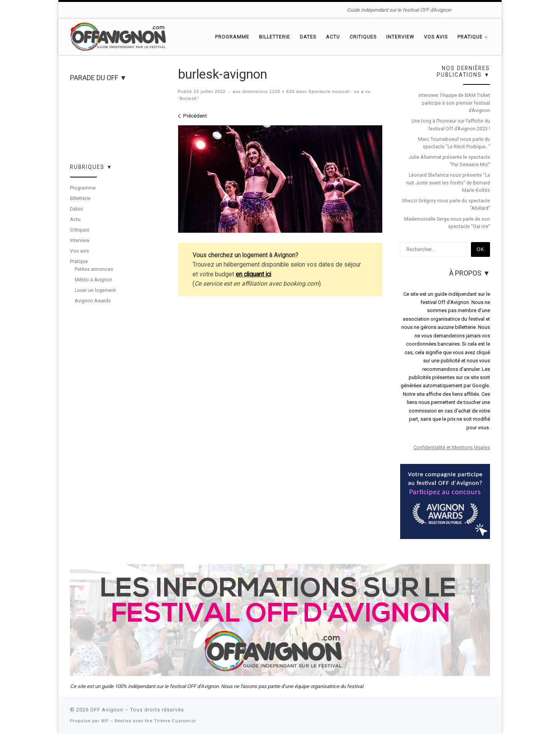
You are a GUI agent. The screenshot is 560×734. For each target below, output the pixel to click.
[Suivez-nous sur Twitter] (476, 10)
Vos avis (80, 251)
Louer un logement (95, 290)
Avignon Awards (93, 301)
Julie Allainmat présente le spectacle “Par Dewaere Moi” (449, 161)
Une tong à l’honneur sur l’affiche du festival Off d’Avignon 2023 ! (451, 125)
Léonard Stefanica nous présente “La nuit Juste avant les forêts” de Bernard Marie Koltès (448, 183)
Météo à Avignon (94, 280)
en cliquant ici (253, 274)
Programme (83, 188)
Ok (481, 249)
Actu (75, 219)
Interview (80, 240)
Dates (76, 209)
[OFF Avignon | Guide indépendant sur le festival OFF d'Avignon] (119, 36)
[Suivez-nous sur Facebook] (465, 10)
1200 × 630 (281, 91)
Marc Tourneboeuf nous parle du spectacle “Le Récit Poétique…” (454, 143)
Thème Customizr (175, 721)
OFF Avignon (107, 710)
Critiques (80, 230)
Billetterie (80, 198)
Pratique (79, 261)
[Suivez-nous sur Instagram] (487, 10)
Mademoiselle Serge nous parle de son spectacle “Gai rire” (447, 223)
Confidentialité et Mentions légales (452, 447)
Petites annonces (94, 269)
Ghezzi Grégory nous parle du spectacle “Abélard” (446, 204)
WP (105, 721)
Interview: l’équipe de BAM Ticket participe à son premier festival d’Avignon (454, 103)
